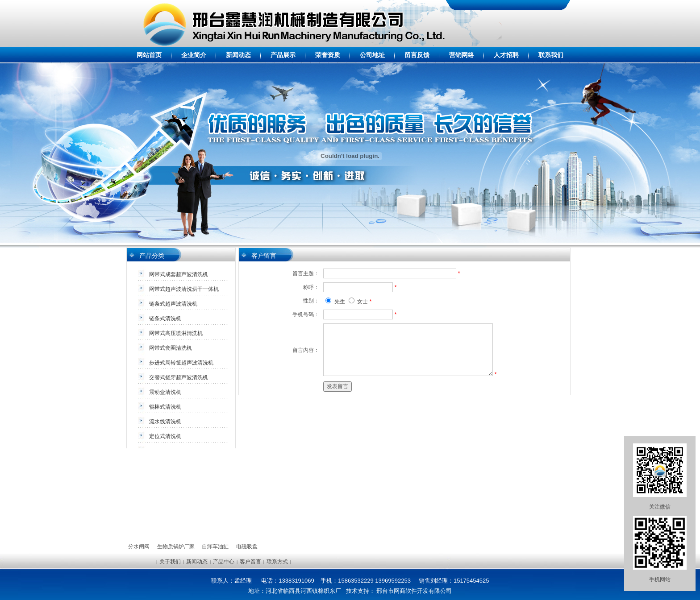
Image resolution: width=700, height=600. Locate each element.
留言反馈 (417, 55)
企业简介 (194, 55)
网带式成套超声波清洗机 (179, 274)
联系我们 (551, 55)
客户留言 (250, 562)
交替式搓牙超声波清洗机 (179, 377)
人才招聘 (506, 55)
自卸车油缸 (215, 546)
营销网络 (462, 55)
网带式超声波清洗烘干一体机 (184, 289)
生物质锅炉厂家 (176, 546)
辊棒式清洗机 (165, 407)
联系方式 (277, 562)
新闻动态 (238, 55)
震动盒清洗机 (165, 392)
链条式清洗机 (165, 319)
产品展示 (283, 55)
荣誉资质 (328, 55)
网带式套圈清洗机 (171, 348)
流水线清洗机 (165, 422)
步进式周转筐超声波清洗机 (181, 363)
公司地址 (372, 55)
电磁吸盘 (247, 546)
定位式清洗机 (165, 436)
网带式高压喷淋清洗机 (176, 333)
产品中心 (224, 562)
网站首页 (149, 55)
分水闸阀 (139, 546)
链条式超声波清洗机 (173, 304)
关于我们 (170, 562)
